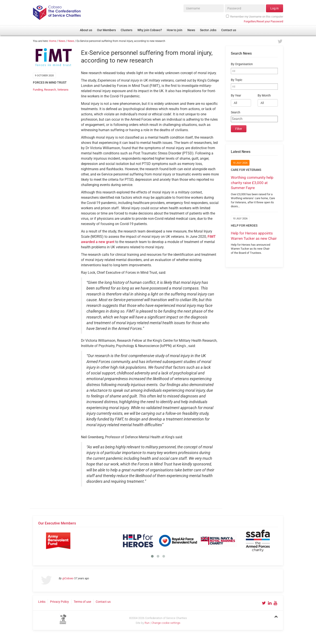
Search (236, 112)
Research (50, 90)
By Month (264, 96)
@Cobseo (68, 578)
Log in (275, 8)
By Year (236, 96)
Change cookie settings (166, 623)
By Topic (237, 80)
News (62, 41)
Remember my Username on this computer (255, 16)
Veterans (63, 90)
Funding (38, 90)
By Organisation (242, 64)
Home (53, 41)
